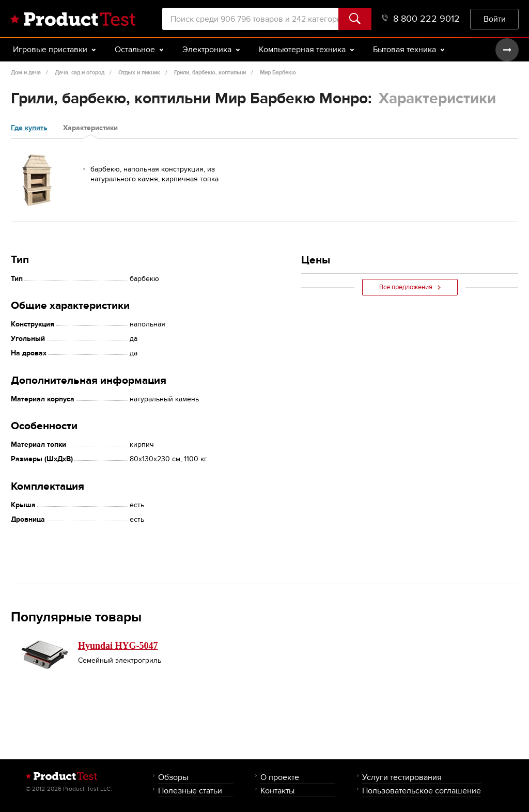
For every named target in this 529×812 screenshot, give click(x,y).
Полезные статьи (190, 791)
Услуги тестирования (402, 777)
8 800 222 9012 (421, 19)
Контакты (277, 791)
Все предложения (410, 287)
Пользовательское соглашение (422, 791)
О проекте (280, 777)
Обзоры (173, 777)
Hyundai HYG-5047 (118, 646)
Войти (495, 19)
